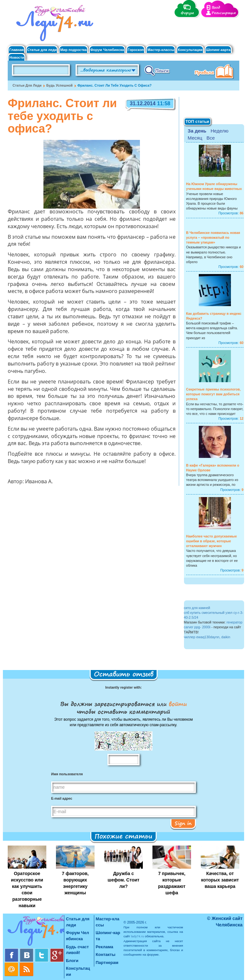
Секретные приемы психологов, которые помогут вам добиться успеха (214, 394)
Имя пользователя (67, 774)
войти (177, 704)
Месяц (195, 138)
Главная (17, 50)
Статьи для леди (42, 50)
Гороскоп (136, 50)
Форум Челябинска (107, 50)
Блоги (72, 961)
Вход (216, 8)
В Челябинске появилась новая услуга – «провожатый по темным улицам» (213, 237)
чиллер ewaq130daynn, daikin (207, 637)
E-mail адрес (62, 798)
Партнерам (107, 963)
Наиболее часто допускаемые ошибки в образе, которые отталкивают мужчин (212, 541)
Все (211, 138)
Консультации (190, 50)
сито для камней (197, 608)
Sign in (183, 823)
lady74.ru (137, 936)
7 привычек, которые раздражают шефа (172, 883)
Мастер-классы (161, 50)
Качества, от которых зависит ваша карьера (220, 880)
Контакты (106, 954)
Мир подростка (73, 50)
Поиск (157, 70)
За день (197, 131)
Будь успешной (59, 85)
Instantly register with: (123, 687)
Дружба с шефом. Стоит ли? (124, 880)
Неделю (220, 131)
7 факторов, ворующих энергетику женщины (75, 883)
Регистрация (224, 13)
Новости (17, 58)
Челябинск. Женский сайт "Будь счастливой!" (53, 25)
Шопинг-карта (218, 50)
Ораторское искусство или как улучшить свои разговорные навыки (27, 890)
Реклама (105, 947)
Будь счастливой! (77, 950)
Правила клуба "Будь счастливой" (215, 72)
